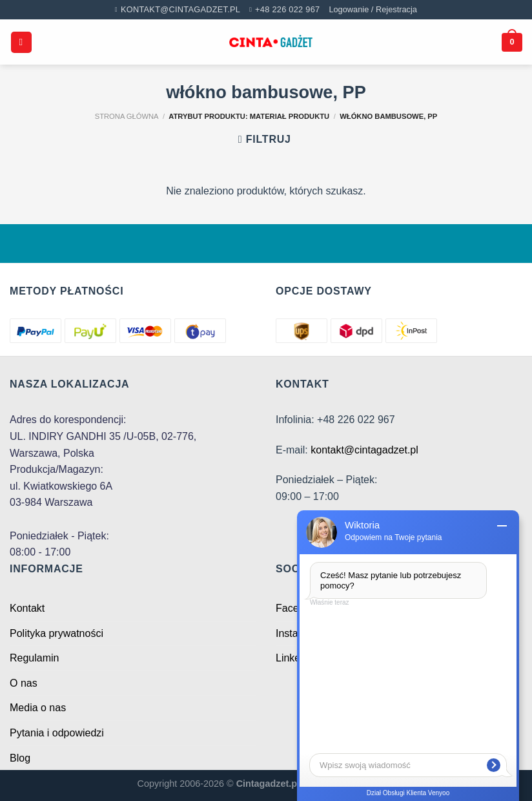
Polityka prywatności (56, 633)
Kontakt (27, 608)
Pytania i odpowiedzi (57, 733)
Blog (20, 758)
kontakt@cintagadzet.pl (364, 450)
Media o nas (38, 708)
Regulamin (34, 658)
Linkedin (295, 658)
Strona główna (127, 116)
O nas (24, 683)
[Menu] (21, 42)
